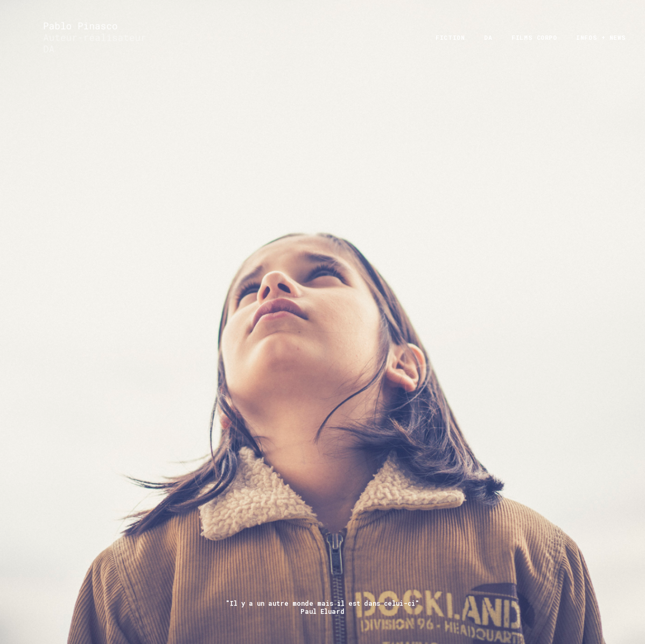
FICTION (450, 49)
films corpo (534, 49)
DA (488, 49)
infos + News (601, 49)
